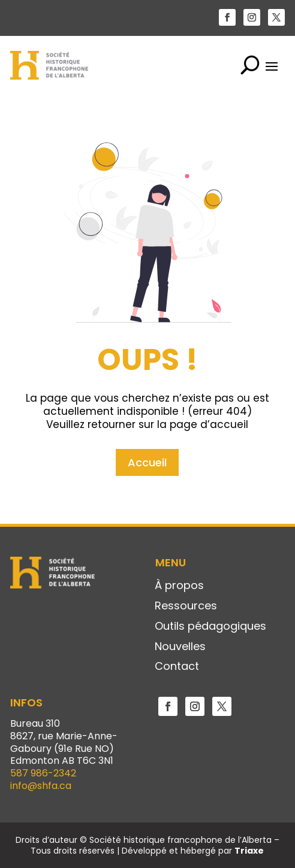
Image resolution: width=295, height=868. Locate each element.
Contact (177, 667)
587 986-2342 (43, 773)
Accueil (147, 418)
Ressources (186, 606)
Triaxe (249, 851)
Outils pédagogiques (210, 627)
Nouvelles (180, 647)
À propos (179, 586)
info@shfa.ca (41, 786)
